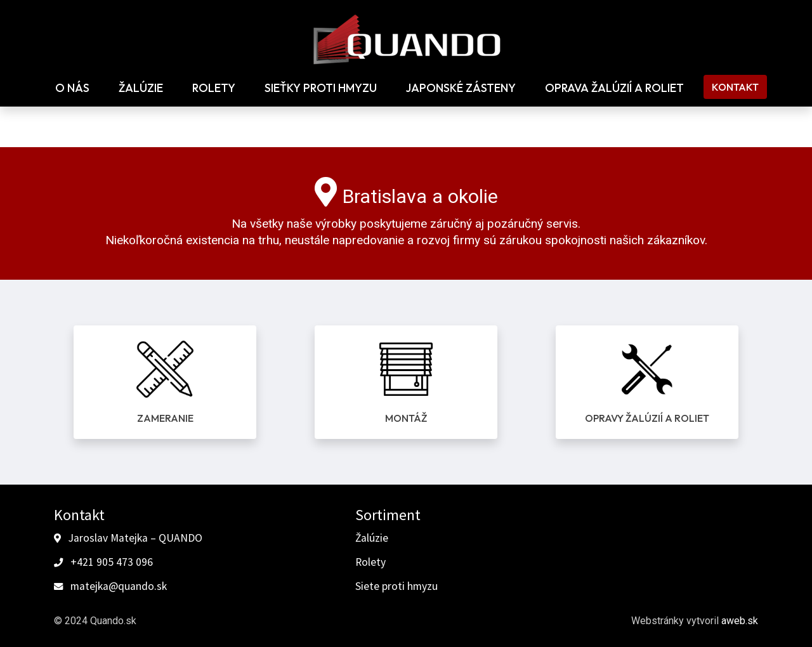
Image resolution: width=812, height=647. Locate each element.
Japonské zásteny (461, 88)
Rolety (214, 88)
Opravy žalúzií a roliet (647, 418)
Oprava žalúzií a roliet (614, 88)
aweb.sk (740, 621)
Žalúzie (141, 88)
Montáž (406, 418)
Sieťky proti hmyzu (321, 88)
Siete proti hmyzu (396, 586)
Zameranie (165, 418)
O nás (72, 88)
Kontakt (735, 87)
